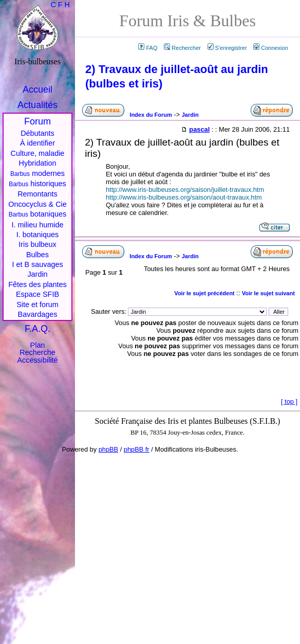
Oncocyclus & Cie (38, 204)
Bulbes (38, 255)
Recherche (38, 352)
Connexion (271, 48)
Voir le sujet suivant (268, 293)
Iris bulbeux (38, 244)
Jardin (190, 115)
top (289, 401)
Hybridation (38, 163)
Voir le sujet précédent (204, 293)
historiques (38, 184)
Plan (38, 345)
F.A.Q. (38, 329)
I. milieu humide (38, 225)
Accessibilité (37, 360)
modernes (38, 173)
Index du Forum (151, 115)
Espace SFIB (38, 294)
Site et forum (38, 305)
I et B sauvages (37, 264)
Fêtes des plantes (38, 284)
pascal (199, 129)
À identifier (38, 143)
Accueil (38, 90)
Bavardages (38, 314)
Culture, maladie (38, 153)
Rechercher (182, 48)
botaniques (38, 214)
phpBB (108, 449)
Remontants (38, 194)
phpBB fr (137, 449)
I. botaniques (38, 235)
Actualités (38, 105)
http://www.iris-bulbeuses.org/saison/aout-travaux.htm (184, 197)
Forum (38, 121)
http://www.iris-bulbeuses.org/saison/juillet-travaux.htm (185, 190)
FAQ (148, 48)
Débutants (38, 133)
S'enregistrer (227, 48)
